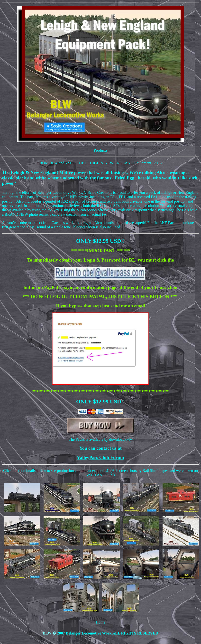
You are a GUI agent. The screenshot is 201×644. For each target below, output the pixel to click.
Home (100, 622)
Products (100, 150)
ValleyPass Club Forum (100, 457)
